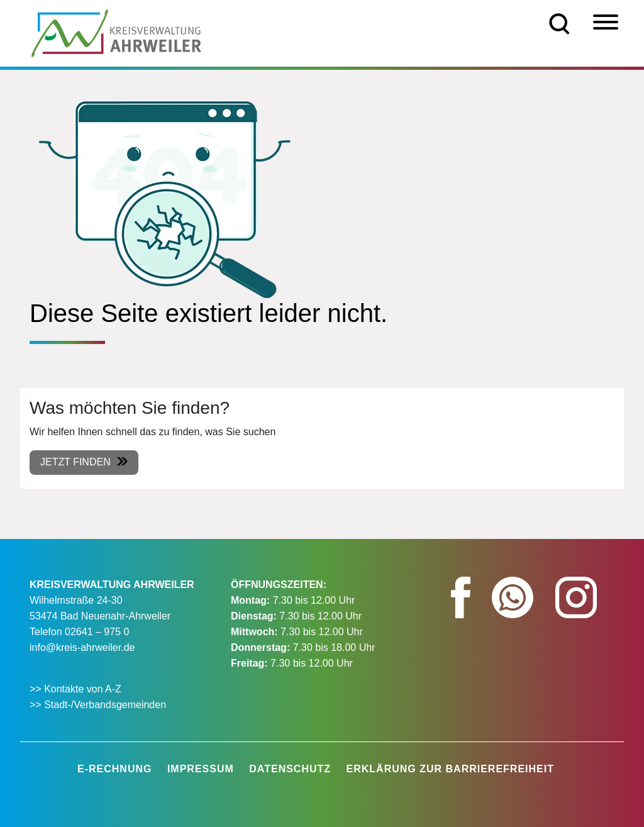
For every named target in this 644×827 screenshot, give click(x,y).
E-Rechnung (114, 769)
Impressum (201, 769)
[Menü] (606, 22)
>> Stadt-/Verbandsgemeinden (98, 705)
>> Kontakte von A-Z (77, 689)
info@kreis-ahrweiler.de (82, 647)
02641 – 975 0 (97, 632)
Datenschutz (290, 769)
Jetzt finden (75, 462)
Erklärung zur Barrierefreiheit (450, 769)
